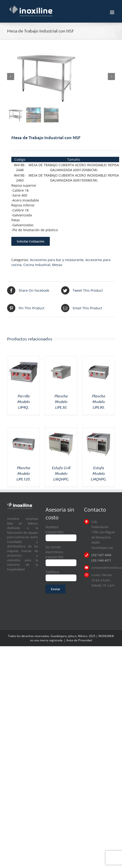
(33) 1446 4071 (101, 560)
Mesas (57, 265)
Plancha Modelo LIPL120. (23, 473)
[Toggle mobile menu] (112, 12)
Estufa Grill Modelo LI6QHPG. (61, 473)
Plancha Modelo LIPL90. (98, 402)
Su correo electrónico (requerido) (61, 555)
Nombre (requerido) (61, 532)
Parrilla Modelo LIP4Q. (23, 402)
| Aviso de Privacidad (78, 640)
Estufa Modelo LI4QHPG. (99, 473)
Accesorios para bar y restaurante (57, 260)
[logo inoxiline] (20, 504)
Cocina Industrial (37, 265)
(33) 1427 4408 (101, 555)
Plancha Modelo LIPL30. (61, 402)
